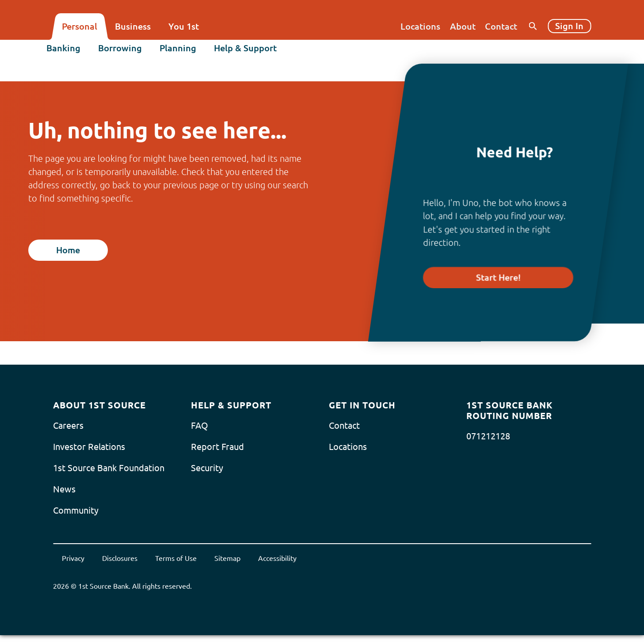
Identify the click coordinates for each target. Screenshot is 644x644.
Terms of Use (176, 558)
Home (68, 250)
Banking (70, 51)
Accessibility (277, 558)
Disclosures (120, 558)
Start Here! (498, 277)
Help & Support (252, 51)
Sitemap (227, 558)
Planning (185, 51)
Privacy (73, 558)
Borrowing (127, 51)
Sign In (569, 26)
